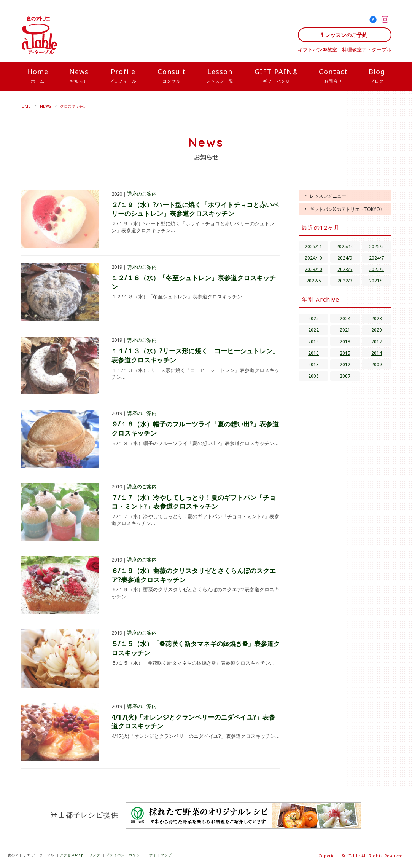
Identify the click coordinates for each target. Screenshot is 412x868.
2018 (345, 341)
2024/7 (376, 258)
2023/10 (313, 269)
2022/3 (345, 281)
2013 (313, 364)
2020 (377, 330)
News (79, 76)
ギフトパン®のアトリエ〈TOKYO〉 (347, 209)
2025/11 (313, 246)
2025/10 (345, 246)
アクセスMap (72, 855)
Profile (123, 76)
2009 (377, 364)
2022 (313, 330)
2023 (377, 318)
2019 (313, 341)
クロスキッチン (73, 106)
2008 (313, 376)
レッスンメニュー (328, 196)
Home (38, 76)
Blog (377, 76)
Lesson (220, 76)
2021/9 (376, 281)
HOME (24, 106)
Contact (333, 76)
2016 (313, 353)
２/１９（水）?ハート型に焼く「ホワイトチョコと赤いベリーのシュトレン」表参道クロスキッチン (195, 209)
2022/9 (376, 269)
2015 (345, 353)
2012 (345, 364)
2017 (377, 341)
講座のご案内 (142, 194)
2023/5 (345, 269)
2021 (345, 330)
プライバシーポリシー (125, 855)
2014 (377, 353)
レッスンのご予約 (346, 35)
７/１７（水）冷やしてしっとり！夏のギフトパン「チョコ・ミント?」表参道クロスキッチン (194, 502)
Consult (172, 76)
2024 (345, 318)
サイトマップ (161, 855)
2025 (313, 318)
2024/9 (345, 258)
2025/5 (376, 246)
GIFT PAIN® (276, 76)
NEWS (45, 106)
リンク (95, 855)
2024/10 (313, 258)
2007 (345, 376)
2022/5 (314, 281)
